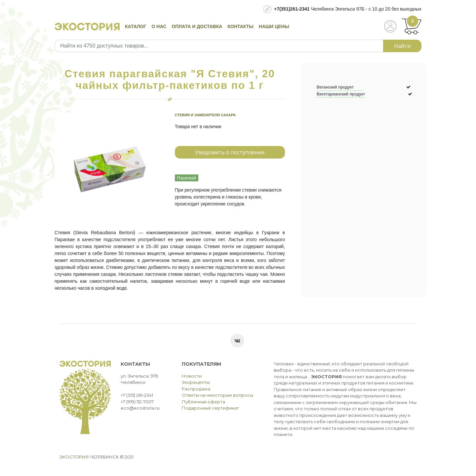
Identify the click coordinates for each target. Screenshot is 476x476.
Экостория (74, 457)
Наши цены (274, 26)
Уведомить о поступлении (230, 152)
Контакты (240, 26)
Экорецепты (196, 382)
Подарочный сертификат (210, 408)
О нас (159, 26)
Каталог (136, 26)
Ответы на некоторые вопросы (218, 395)
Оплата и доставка (197, 26)
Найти (402, 46)
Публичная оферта (203, 402)
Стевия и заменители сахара (205, 115)
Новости (192, 376)
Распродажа (196, 389)
